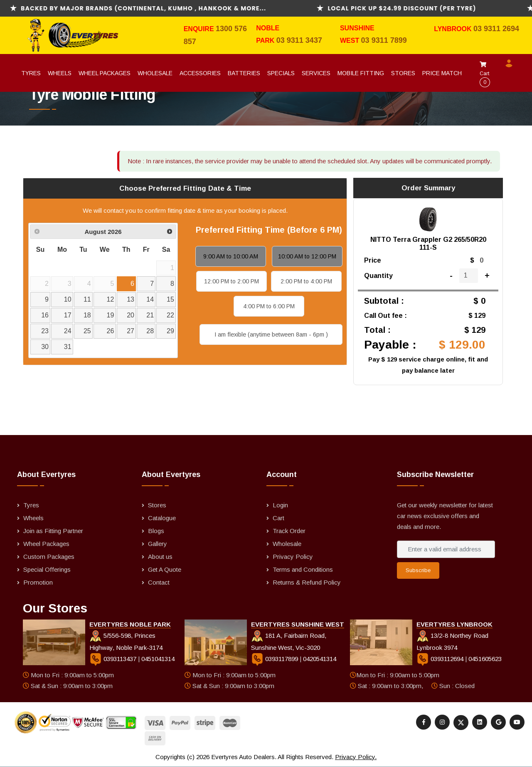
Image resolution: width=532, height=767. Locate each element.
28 (150, 331)
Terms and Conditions (303, 569)
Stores (403, 73)
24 (68, 331)
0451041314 (158, 659)
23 (45, 331)
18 (87, 315)
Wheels (60, 73)
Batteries (244, 73)
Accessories (200, 73)
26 (111, 331)
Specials (281, 73)
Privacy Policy (293, 557)
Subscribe (418, 570)
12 (111, 299)
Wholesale (155, 73)
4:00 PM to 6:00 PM (269, 306)
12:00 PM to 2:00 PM (232, 281)
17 (68, 315)
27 (131, 331)
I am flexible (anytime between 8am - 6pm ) (271, 334)
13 (131, 299)
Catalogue (162, 518)
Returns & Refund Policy (307, 582)
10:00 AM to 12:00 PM (307, 256)
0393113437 (114, 659)
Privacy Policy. (356, 757)
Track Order (289, 531)
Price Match (442, 73)
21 (150, 315)
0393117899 (275, 659)
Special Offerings (47, 569)
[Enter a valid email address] (446, 549)
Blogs (156, 531)
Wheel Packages (105, 73)
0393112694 (441, 659)
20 (131, 315)
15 (170, 299)
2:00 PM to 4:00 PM (306, 281)
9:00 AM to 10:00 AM (231, 256)
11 (87, 299)
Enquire (200, 29)
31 (68, 347)
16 (45, 315)
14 (150, 299)
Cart (485, 74)
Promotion (38, 582)
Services (316, 73)
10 (68, 299)
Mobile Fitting (361, 73)
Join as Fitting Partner (53, 531)
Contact (159, 582)
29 (170, 331)
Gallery (158, 544)
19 (111, 315)
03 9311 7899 (384, 40)
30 (45, 347)
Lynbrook (454, 29)
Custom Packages (49, 557)
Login (280, 505)
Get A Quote (165, 569)
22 (170, 315)
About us (160, 557)
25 (87, 331)
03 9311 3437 (299, 40)
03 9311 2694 (496, 29)
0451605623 (485, 659)
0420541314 (320, 659)
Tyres (31, 73)
